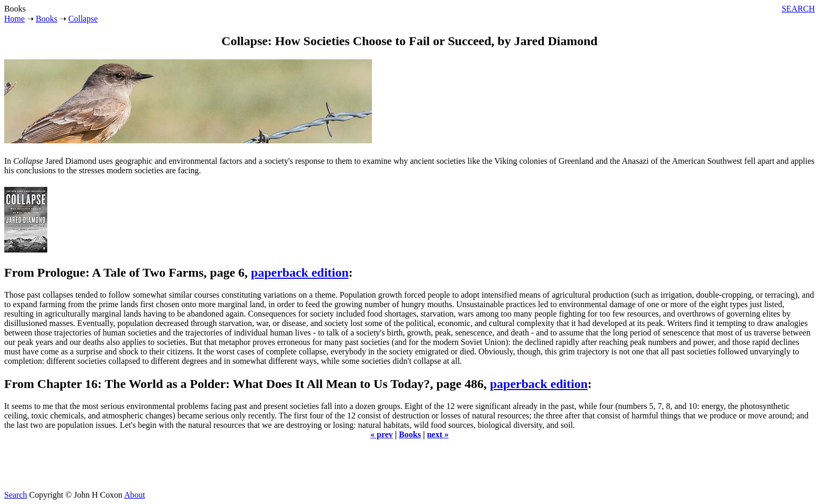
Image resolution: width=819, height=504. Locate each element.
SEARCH (798, 9)
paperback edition (300, 272)
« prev (382, 434)
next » (438, 434)
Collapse (83, 19)
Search (16, 495)
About (134, 495)
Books (46, 19)
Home (14, 19)
